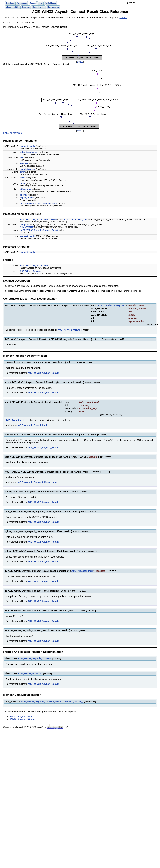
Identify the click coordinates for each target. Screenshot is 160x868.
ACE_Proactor (27, 227)
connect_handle (28, 147)
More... (123, 18)
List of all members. (13, 133)
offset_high (25, 189)
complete (24, 225)
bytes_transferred (29, 152)
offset (23, 184)
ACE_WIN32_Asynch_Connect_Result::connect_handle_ (52, 700)
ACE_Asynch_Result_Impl (32, 425)
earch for (131, 3)
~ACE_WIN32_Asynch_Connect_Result (39, 231)
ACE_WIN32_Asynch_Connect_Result (38, 220)
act (21, 158)
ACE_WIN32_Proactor (31, 271)
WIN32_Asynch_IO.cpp (22, 717)
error (22, 172)
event (23, 178)
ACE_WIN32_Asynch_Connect (35, 266)
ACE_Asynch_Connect (70, 330)
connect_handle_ (28, 252)
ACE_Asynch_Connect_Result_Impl (38, 482)
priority (23, 195)
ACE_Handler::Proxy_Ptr (76, 220)
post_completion (28, 204)
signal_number (27, 198)
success (24, 164)
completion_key (28, 169)
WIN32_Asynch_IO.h (21, 715)
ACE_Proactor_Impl (47, 204)
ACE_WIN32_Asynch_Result (43, 373)
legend (80, 62)
